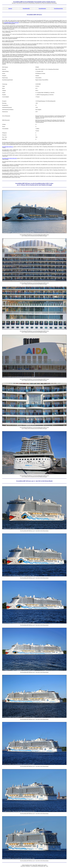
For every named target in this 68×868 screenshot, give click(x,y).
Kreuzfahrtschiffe (26, 8)
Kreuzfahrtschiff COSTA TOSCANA (11, 23)
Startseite (10, 8)
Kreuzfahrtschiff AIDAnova (8, 147)
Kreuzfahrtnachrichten (58, 8)
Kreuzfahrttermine (42, 8)
